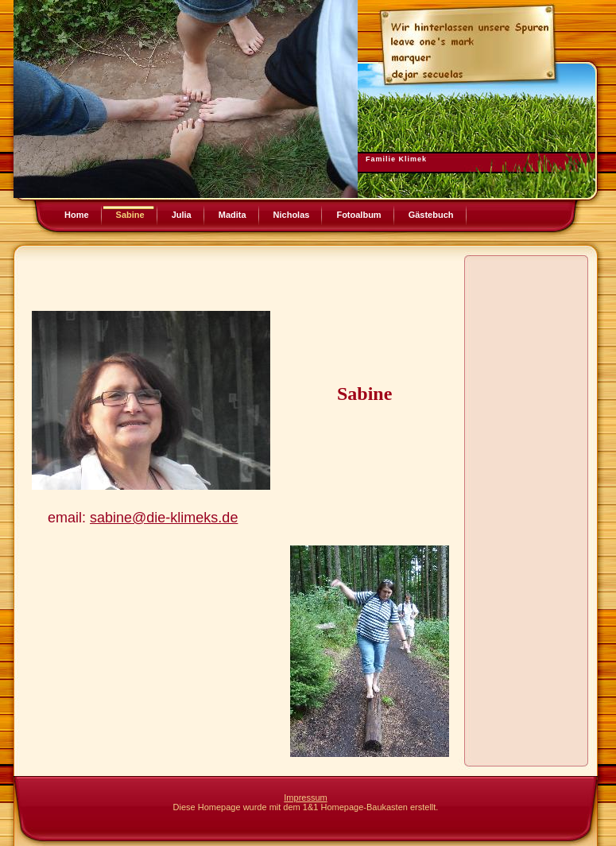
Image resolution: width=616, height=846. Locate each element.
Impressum (305, 797)
